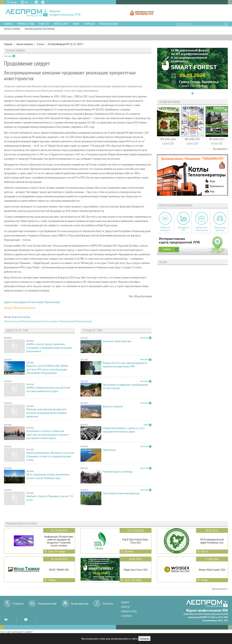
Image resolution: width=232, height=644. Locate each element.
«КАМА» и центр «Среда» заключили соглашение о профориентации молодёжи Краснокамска (49, 348)
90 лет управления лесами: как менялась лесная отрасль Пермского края (48, 476)
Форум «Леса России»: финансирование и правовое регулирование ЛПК (125, 365)
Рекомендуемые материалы (40, 29)
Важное (125, 602)
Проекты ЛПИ (61, 24)
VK (36, 2)
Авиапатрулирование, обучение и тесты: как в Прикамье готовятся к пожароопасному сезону (50, 456)
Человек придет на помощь (118, 472)
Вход (14, 2)
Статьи (40, 44)
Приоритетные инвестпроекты (202, 229)
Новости (44, 24)
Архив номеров (25, 44)
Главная (8, 24)
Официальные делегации (220, 229)
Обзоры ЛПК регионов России (19, 308)
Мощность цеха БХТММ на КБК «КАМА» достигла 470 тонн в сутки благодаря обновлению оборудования (47, 369)
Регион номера (12, 29)
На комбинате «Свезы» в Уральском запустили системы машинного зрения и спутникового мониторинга (48, 434)
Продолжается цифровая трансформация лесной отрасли (125, 386)
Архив (76, 24)
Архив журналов (80, 603)
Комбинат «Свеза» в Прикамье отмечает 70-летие (50, 498)
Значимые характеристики (117, 341)
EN (26, 2)
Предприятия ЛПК (183, 229)
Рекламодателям (109, 24)
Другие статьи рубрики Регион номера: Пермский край (32, 302)
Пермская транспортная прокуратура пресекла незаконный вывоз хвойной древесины (46, 413)
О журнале (89, 24)
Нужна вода (109, 450)
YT (26, 619)
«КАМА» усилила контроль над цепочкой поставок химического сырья (48, 389)
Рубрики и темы (26, 24)
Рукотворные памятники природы (121, 493)
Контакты (108, 603)
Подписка (18, 603)
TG (43, 2)
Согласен (144, 639)
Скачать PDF (168, 143)
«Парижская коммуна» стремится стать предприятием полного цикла (124, 430)
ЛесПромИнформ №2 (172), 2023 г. (66, 44)
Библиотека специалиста (165, 229)
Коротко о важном (113, 406)
